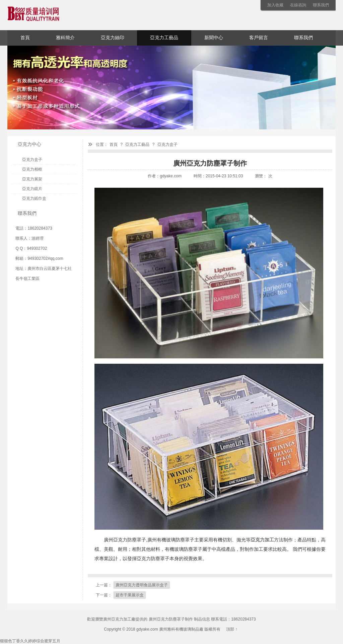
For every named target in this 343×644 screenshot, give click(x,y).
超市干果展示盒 (130, 595)
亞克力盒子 (167, 144)
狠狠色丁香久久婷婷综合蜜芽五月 (30, 641)
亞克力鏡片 (32, 189)
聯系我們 (321, 5)
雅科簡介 (65, 38)
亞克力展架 (32, 179)
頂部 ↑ (232, 629)
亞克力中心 (29, 144)
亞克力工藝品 (164, 38)
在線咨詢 (298, 5)
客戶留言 (259, 38)
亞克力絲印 (113, 38)
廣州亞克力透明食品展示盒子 (142, 585)
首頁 (25, 38)
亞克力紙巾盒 (34, 198)
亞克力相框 (32, 169)
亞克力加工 (262, 540)
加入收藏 (275, 5)
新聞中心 (214, 38)
